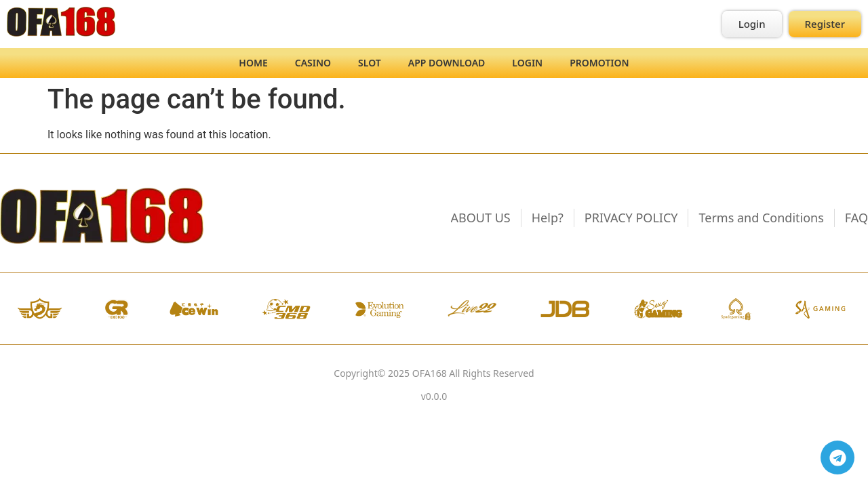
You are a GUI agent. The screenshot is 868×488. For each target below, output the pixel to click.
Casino (313, 63)
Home (253, 63)
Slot (370, 63)
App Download (447, 63)
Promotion (599, 63)
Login (527, 63)
